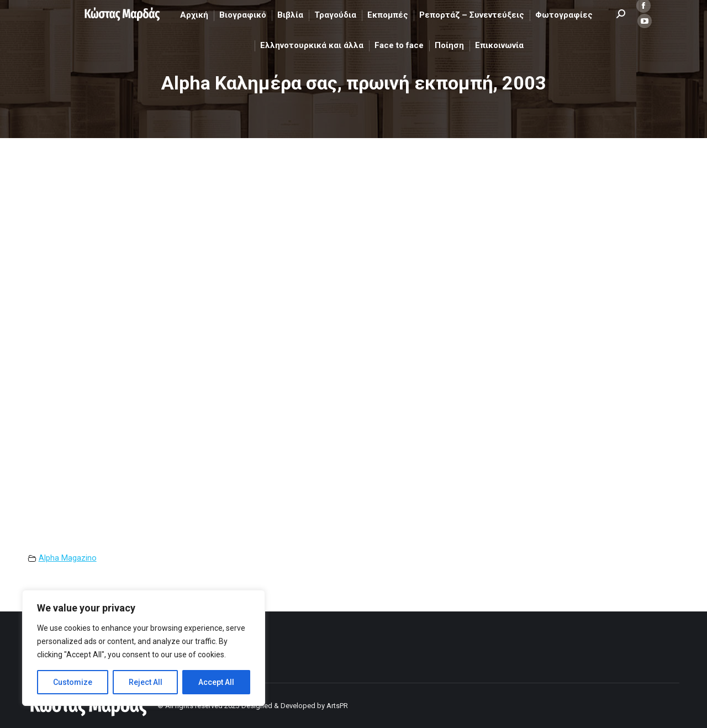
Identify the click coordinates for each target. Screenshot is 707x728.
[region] (144, 648)
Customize (73, 682)
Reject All (146, 682)
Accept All (216, 682)
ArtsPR (337, 706)
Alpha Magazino (68, 558)
